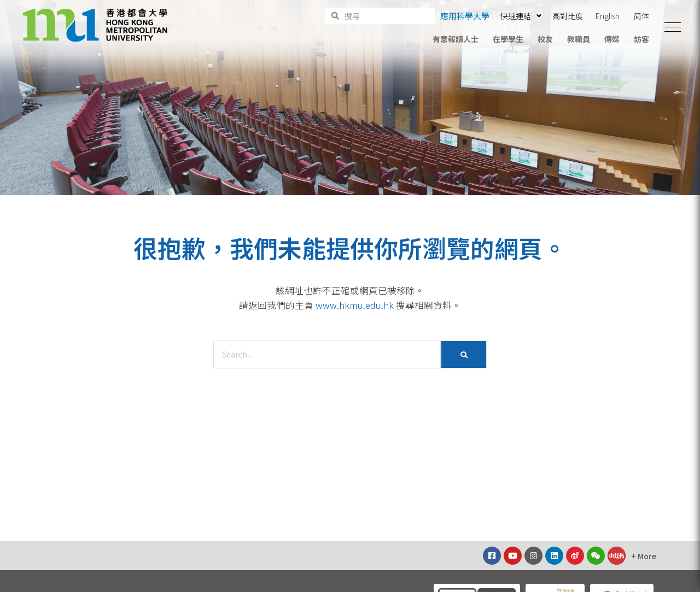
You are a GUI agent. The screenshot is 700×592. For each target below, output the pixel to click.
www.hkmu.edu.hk (355, 305)
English (608, 16)
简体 (641, 16)
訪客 (641, 39)
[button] (673, 27)
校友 (545, 39)
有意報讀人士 (456, 39)
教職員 (579, 39)
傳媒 (612, 39)
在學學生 (508, 39)
